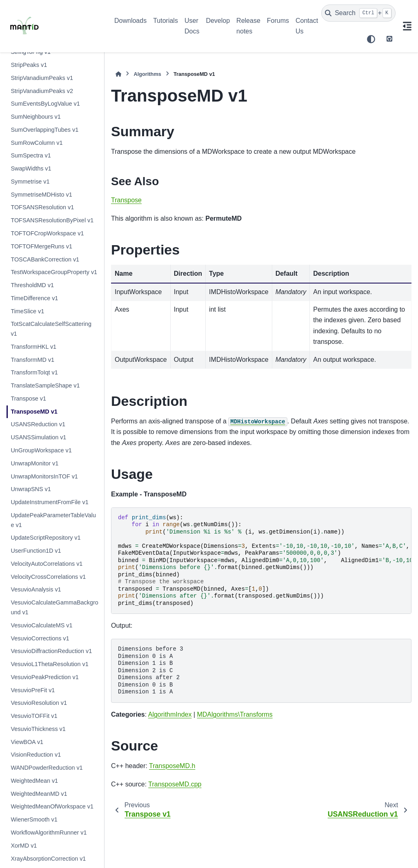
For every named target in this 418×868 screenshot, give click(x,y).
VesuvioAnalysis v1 (36, 589)
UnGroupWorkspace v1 (41, 450)
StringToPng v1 (31, 52)
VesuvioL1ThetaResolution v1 (49, 664)
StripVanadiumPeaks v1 (42, 78)
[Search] (358, 13)
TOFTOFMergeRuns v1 (41, 246)
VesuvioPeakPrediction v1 (44, 677)
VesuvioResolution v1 (39, 703)
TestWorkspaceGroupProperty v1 (54, 272)
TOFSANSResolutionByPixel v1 (52, 220)
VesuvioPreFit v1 (33, 690)
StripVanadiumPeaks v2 (42, 91)
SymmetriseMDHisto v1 (41, 195)
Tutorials (166, 21)
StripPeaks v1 (29, 65)
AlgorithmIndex (170, 714)
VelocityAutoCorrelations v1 (47, 564)
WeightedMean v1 (34, 781)
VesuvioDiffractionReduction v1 (51, 651)
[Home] (118, 74)
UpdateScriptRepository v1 (46, 538)
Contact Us (307, 26)
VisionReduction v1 (36, 755)
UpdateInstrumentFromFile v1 (49, 502)
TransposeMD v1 (34, 412)
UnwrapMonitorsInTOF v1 (44, 476)
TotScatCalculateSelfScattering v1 (51, 329)
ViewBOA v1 (27, 742)
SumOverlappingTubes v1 (44, 130)
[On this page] (407, 26)
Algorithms (147, 74)
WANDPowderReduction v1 (47, 768)
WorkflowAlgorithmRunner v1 (49, 833)
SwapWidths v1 (31, 168)
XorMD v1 (24, 846)
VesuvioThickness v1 (38, 729)
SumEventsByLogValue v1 (45, 104)
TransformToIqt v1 (34, 372)
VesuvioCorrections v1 (40, 638)
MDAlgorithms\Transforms (235, 714)
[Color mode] (371, 39)
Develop (218, 21)
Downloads (130, 21)
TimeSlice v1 (27, 311)
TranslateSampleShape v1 (45, 385)
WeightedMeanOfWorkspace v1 (52, 806)
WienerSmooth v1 (34, 819)
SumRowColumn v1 (37, 143)
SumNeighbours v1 (36, 117)
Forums (278, 21)
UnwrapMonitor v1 (34, 463)
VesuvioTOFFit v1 (34, 716)
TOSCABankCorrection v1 (45, 259)
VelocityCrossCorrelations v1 (48, 577)
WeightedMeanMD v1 (39, 794)
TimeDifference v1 (34, 298)
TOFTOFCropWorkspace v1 (47, 233)
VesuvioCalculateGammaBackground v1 (54, 607)
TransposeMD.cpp (175, 784)
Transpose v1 (28, 399)
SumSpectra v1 (31, 155)
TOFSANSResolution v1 (42, 207)
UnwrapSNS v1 (31, 489)
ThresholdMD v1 (32, 285)
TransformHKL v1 (33, 347)
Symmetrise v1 (30, 182)
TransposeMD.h (172, 766)
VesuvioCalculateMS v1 (41, 625)
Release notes (248, 26)
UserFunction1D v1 (36, 551)
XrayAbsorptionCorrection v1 (48, 859)
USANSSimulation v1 (38, 437)
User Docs (192, 26)
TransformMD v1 (32, 360)
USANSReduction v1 (38, 424)
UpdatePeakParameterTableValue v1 (53, 520)
